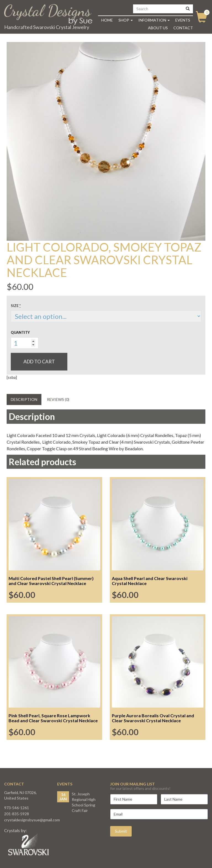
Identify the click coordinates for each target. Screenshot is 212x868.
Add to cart (39, 362)
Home (107, 20)
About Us (158, 28)
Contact (183, 28)
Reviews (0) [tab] (58, 399)
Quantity (20, 332)
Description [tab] (24, 399)
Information (154, 20)
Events (183, 20)
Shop (126, 20)
